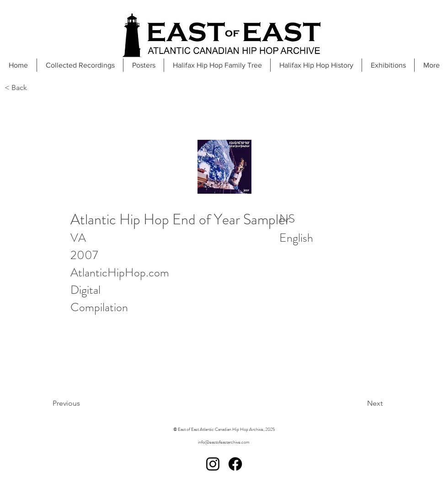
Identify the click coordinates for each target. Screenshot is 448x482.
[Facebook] (235, 464)
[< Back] (35, 88)
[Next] (352, 403)
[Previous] (90, 403)
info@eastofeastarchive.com (224, 442)
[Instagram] (213, 464)
